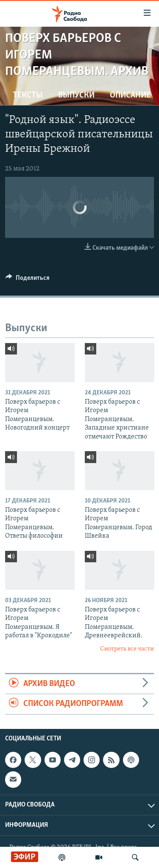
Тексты (28, 95)
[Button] (28, 280)
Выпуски (76, 95)
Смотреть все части (127, 649)
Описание (130, 95)
